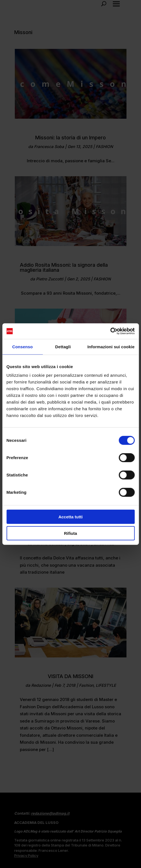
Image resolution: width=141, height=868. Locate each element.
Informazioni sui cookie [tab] (111, 346)
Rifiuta (70, 533)
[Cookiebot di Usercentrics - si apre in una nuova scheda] (110, 331)
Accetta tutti (70, 517)
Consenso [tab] (22, 346)
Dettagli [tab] (63, 346)
